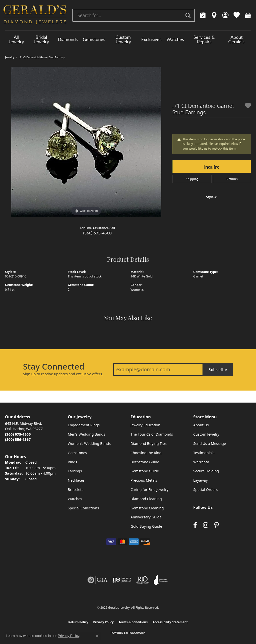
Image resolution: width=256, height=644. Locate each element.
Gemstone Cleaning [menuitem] (147, 508)
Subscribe (218, 369)
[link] (203, 15)
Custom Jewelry (123, 39)
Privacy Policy (103, 622)
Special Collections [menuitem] (83, 508)
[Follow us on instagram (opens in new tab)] (206, 525)
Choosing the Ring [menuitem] (146, 453)
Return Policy (78, 622)
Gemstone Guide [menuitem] (145, 471)
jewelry (10, 57)
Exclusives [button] (151, 39)
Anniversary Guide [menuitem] (146, 517)
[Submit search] (189, 15)
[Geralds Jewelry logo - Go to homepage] (35, 15)
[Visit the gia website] (97, 580)
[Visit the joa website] (161, 580)
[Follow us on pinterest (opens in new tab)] (216, 525)
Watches (175, 39)
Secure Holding (206, 471)
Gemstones (94, 39)
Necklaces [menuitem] (76, 480)
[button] (225, 15)
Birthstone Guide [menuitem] (145, 462)
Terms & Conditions (133, 622)
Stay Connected (54, 367)
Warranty (201, 462)
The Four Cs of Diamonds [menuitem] (152, 434)
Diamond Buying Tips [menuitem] (148, 443)
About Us (201, 425)
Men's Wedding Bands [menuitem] (86, 434)
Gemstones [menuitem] (77, 453)
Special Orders (205, 490)
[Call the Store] (18, 434)
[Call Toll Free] (18, 439)
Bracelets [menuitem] (75, 490)
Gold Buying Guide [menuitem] (146, 526)
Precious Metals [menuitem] (144, 480)
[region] (86, 142)
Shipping (192, 179)
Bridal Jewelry (41, 39)
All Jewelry (16, 39)
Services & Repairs (204, 39)
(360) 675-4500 (97, 233)
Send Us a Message (209, 443)
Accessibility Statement (170, 622)
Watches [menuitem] (75, 499)
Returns (232, 179)
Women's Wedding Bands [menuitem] (89, 443)
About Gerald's (236, 39)
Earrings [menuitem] (75, 471)
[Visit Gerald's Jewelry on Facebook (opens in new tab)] (195, 525)
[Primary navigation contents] (128, 39)
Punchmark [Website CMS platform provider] (137, 633)
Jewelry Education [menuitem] (145, 425)
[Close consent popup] (97, 636)
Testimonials (204, 453)
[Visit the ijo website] (122, 580)
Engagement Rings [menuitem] (84, 425)
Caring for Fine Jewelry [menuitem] (149, 490)
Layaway (200, 480)
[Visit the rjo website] (142, 580)
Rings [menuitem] (72, 462)
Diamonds (68, 39)
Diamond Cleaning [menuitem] (146, 499)
